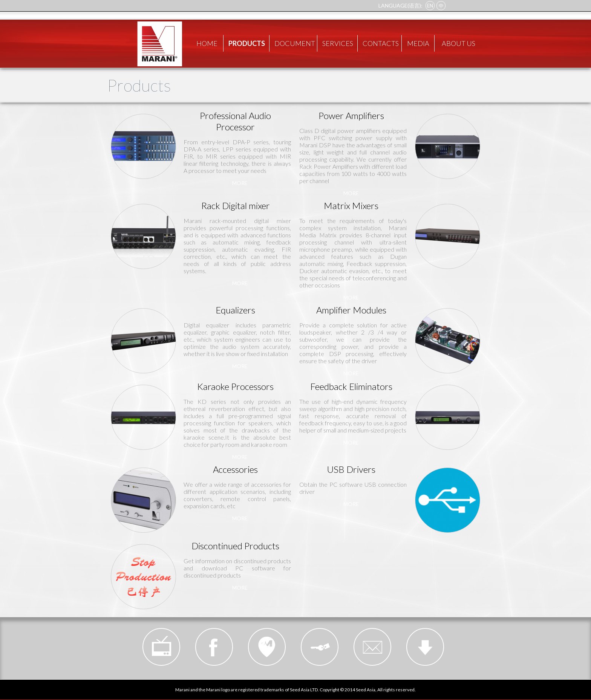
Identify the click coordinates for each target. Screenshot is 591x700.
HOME (207, 43)
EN (430, 6)
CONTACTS (381, 43)
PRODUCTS (247, 43)
